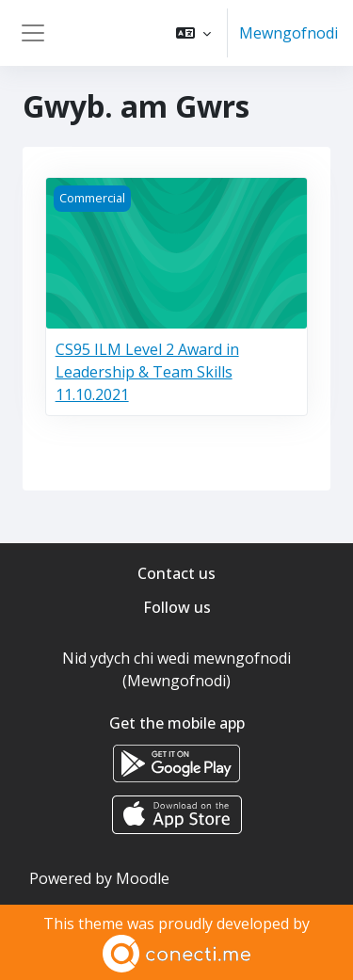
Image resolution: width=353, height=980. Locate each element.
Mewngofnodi (289, 33)
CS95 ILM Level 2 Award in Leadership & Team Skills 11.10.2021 (147, 372)
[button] (193, 33)
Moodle (143, 878)
